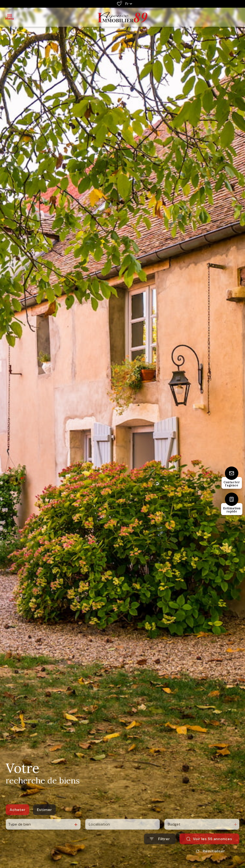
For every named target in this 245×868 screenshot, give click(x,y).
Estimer (44, 819)
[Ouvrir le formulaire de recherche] (160, 848)
